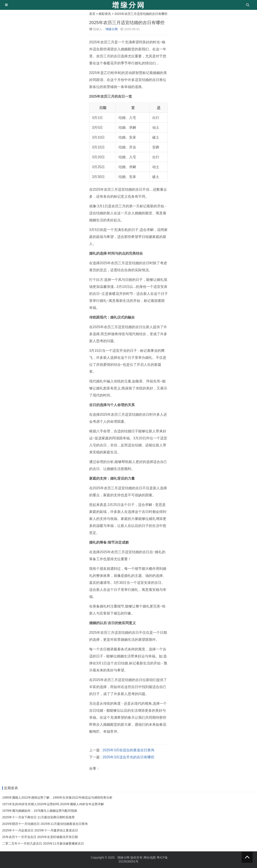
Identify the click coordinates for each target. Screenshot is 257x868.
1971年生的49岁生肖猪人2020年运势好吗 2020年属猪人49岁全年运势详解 (53, 804)
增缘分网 (112, 29)
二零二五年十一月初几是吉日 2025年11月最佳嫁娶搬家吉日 (43, 843)
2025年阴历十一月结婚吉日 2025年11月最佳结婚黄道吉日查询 (45, 824)
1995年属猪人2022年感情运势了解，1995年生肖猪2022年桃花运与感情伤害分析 (57, 798)
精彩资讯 (105, 14)
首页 (92, 14)
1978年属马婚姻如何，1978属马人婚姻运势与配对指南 (40, 811)
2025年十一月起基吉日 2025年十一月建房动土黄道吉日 (40, 830)
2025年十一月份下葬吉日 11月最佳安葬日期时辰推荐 (38, 817)
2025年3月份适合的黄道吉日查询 (128, 750)
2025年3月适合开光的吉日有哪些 (128, 757)
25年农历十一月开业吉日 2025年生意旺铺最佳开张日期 (40, 837)
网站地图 (150, 857)
